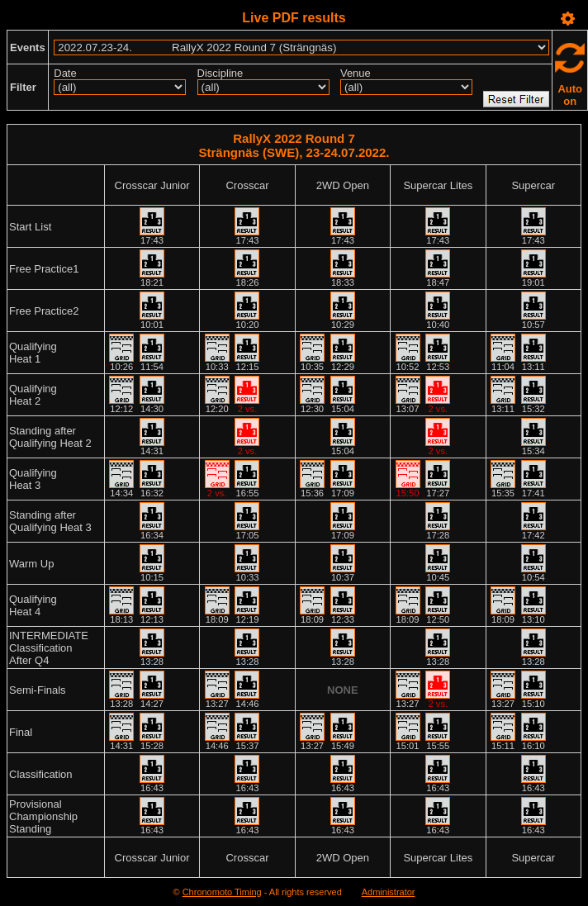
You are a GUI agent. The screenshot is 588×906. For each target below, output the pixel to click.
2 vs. (248, 409)
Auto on (570, 95)
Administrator (389, 892)
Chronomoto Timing (222, 892)
